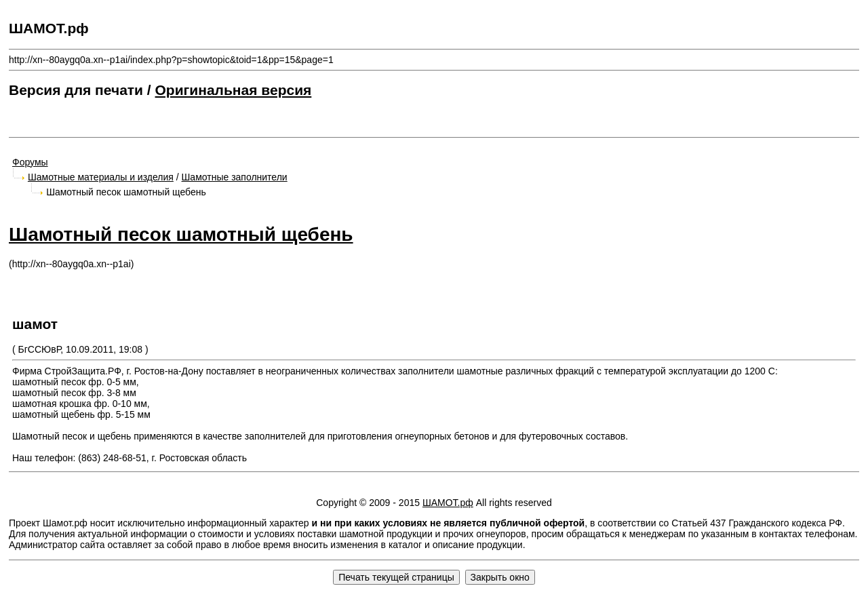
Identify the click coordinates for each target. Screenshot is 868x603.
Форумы (30, 162)
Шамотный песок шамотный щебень (181, 234)
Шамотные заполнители (235, 177)
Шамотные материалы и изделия (101, 177)
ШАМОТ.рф (448, 503)
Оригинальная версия (234, 90)
